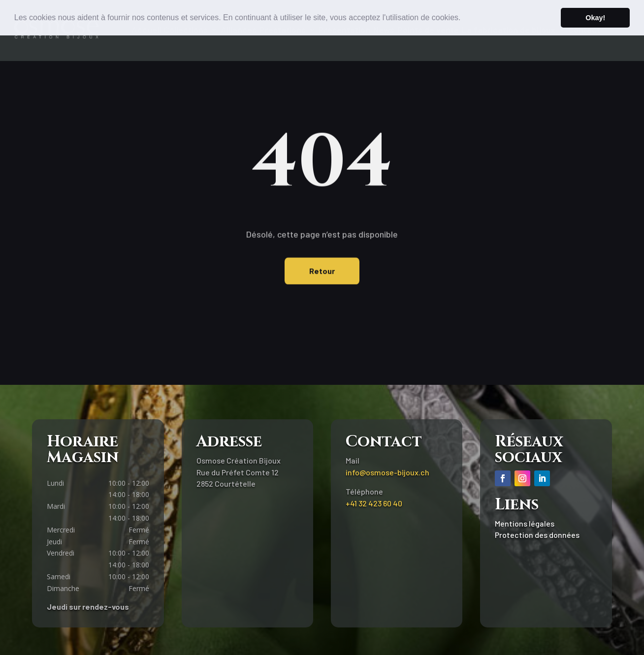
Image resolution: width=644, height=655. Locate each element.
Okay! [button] (595, 18)
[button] (464, 18)
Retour (322, 265)
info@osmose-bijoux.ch (387, 472)
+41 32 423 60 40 (374, 503)
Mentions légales (525, 523)
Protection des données (537, 535)
